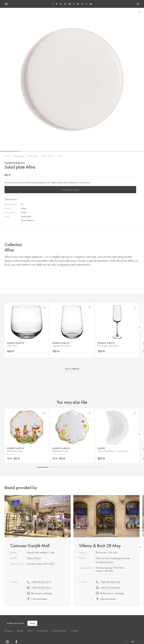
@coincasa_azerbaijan (40, 593)
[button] (10, 151)
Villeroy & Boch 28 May (100, 546)
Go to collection (72, 369)
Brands (20, 631)
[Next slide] (139, 327)
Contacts (75, 631)
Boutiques (9, 631)
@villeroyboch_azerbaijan (110, 593)
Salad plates (32, 156)
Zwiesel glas (116, 558)
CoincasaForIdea (37, 599)
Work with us (42, 631)
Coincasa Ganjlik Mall (30, 546)
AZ (127, 642)
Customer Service (59, 631)
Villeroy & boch (48, 156)
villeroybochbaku (106, 599)
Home (7, 156)
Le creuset (126, 558)
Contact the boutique (70, 190)
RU (138, 642)
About (30, 631)
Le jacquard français (105, 562)
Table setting (18, 156)
